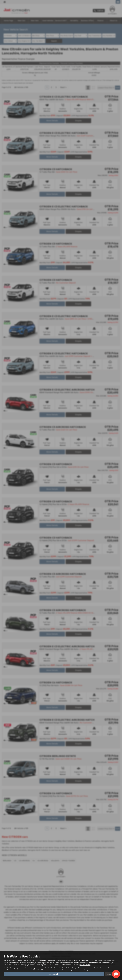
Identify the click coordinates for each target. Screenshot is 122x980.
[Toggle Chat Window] (116, 974)
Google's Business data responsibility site (86, 968)
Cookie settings (112, 974)
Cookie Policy (85, 965)
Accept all (54, 974)
